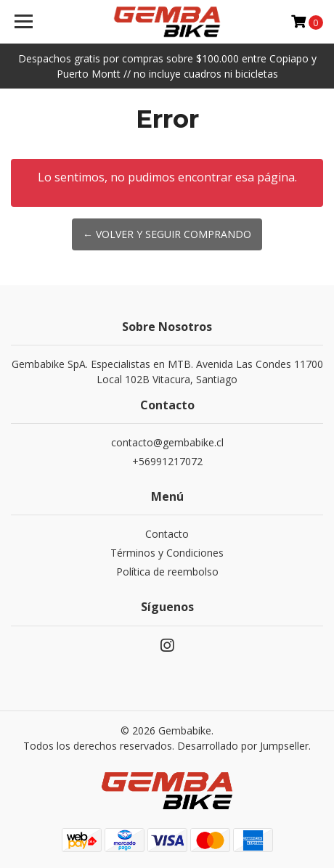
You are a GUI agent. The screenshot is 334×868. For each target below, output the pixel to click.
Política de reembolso (167, 572)
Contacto (167, 534)
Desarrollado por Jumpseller (243, 746)
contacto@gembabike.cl (167, 442)
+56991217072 (167, 461)
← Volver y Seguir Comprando (167, 234)
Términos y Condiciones (167, 553)
